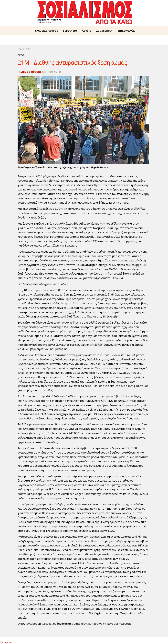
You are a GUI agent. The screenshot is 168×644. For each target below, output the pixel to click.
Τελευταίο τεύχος (46, 31)
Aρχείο (87, 31)
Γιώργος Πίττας (30, 72)
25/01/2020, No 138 (52, 72)
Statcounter (6, 642)
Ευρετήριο (70, 31)
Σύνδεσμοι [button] (104, 31)
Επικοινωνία (126, 31)
